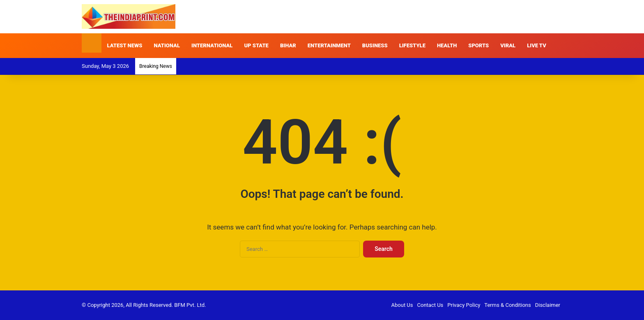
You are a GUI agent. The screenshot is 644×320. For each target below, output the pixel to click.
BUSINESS (375, 45)
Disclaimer (548, 305)
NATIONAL (167, 45)
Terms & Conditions (507, 305)
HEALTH (447, 45)
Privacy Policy (464, 305)
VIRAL (508, 45)
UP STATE (256, 45)
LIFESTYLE (412, 45)
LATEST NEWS (125, 45)
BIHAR (288, 45)
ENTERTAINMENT (329, 45)
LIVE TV (537, 45)
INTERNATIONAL (212, 45)
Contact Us (430, 305)
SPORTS (478, 45)
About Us (402, 305)
